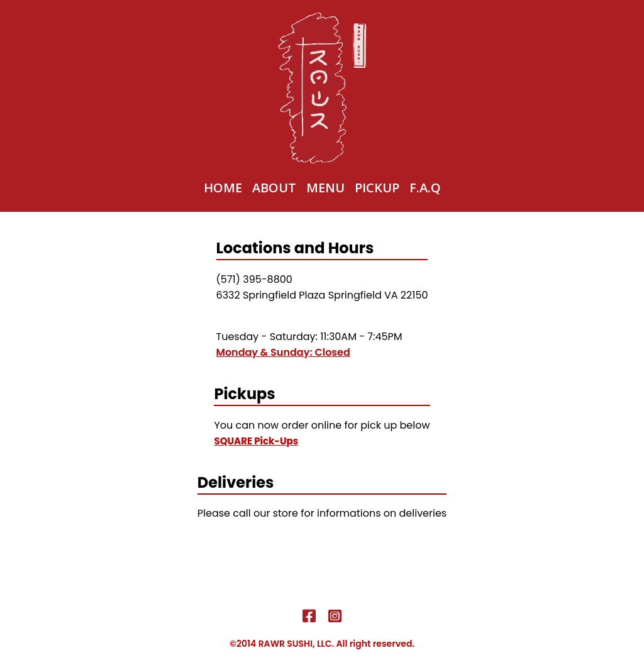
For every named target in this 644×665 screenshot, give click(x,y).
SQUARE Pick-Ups (256, 441)
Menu (325, 188)
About (274, 188)
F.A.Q (425, 188)
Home (223, 188)
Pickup (377, 188)
